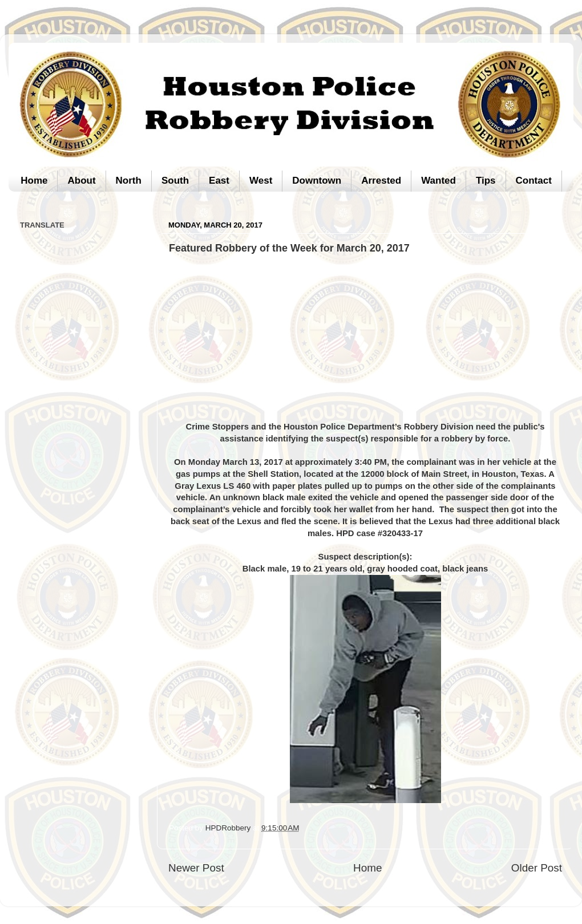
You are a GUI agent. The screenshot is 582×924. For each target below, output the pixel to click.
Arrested (381, 181)
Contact (534, 181)
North (129, 181)
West (261, 181)
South (175, 181)
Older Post (537, 868)
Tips (486, 181)
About (81, 181)
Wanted (438, 181)
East (219, 181)
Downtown (317, 181)
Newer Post (196, 868)
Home (34, 181)
